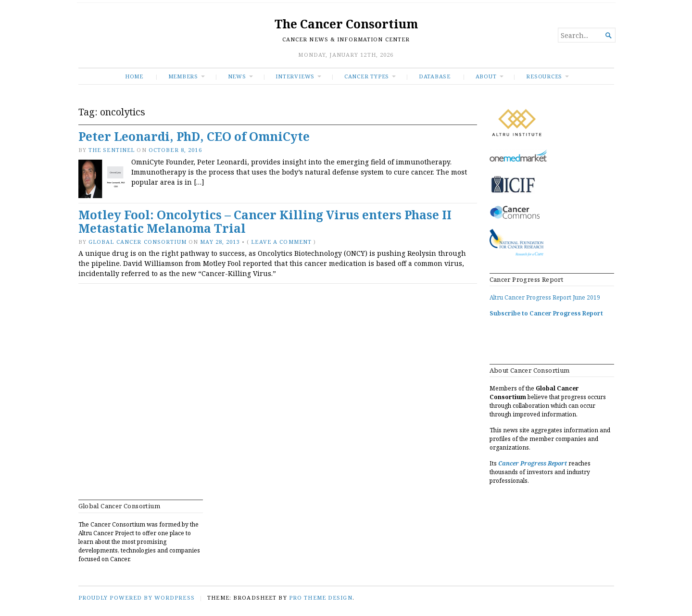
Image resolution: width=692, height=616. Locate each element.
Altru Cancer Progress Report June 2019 (545, 297)
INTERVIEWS (295, 76)
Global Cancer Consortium (138, 242)
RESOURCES (544, 76)
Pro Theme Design (321, 597)
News (237, 76)
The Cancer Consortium (346, 24)
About (486, 76)
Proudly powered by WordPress (137, 597)
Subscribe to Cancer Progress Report (546, 313)
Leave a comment (281, 242)
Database (435, 76)
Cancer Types (367, 76)
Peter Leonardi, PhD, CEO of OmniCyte (194, 136)
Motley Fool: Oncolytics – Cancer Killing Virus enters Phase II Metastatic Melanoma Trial (265, 222)
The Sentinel (112, 150)
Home (134, 76)
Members (183, 76)
